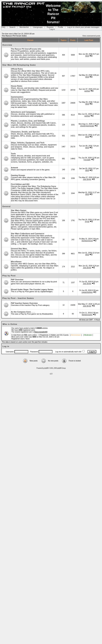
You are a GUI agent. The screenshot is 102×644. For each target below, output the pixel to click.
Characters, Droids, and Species (25, 132)
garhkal (87, 91)
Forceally (87, 160)
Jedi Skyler (87, 179)
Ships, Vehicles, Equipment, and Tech (28, 143)
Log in (52, 29)
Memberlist (24, 27)
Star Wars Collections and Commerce (28, 234)
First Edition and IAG (20, 184)
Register (50, 27)
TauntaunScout (87, 241)
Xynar (87, 222)
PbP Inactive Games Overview (24, 303)
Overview (7, 45)
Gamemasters (17, 97)
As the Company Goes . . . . (23, 312)
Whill (87, 56)
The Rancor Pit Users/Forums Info (26, 49)
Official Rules (17, 69)
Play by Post (9, 276)
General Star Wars (19, 249)
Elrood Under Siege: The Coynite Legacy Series (32, 289)
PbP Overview (17, 280)
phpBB (46, 368)
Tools (13, 154)
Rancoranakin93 (41, 332)
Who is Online (10, 324)
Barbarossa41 (87, 315)
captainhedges (87, 292)
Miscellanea (16, 262)
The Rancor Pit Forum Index (14, 36)
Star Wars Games (19, 210)
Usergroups (38, 27)
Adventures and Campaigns (23, 112)
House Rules (17, 86)
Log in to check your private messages (83, 27)
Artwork (14, 168)
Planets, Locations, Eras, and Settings (28, 121)
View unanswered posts (91, 36)
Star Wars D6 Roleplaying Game (19, 65)
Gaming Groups (18, 175)
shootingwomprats (87, 126)
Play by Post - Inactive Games (18, 298)
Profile (61, 27)
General (6, 206)
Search (12, 27)
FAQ (3, 27)
